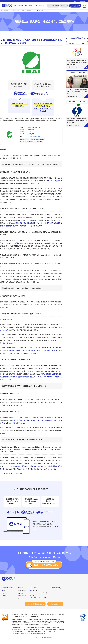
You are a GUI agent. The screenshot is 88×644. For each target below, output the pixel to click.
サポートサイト (36, 595)
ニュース (20, 593)
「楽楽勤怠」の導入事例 (26, 11)
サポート (31, 6)
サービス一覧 (35, 591)
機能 (26, 6)
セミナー (76, 1)
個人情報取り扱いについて (39, 598)
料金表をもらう (64, 6)
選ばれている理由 (18, 6)
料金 (36, 6)
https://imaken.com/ (34, 136)
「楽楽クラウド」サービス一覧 (40, 593)
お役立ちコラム (22, 596)
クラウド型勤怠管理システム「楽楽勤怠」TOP (9, 11)
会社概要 (34, 588)
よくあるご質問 (83, 1)
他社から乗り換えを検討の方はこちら (75, 6)
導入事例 (41, 6)
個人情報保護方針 (57, 588)
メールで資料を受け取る (53, 6)
